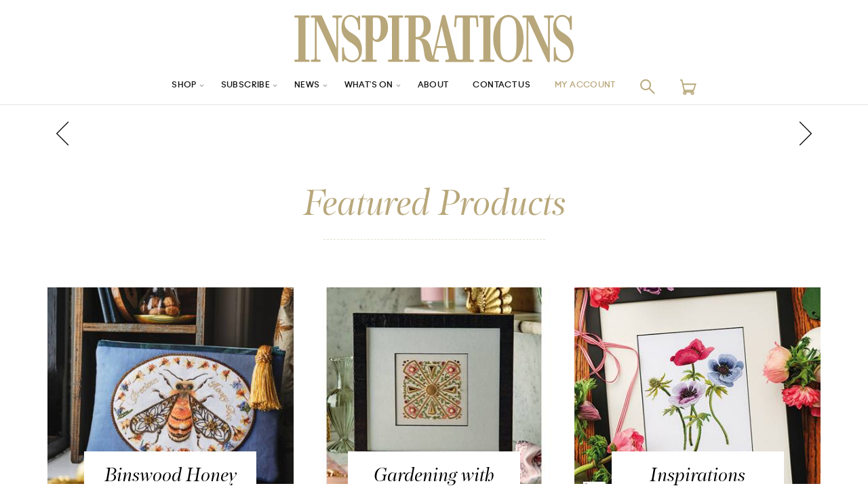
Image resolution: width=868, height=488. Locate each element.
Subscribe (231, 86)
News (297, 86)
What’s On (364, 86)
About (434, 86)
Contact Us (509, 86)
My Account (603, 86)
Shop (163, 86)
